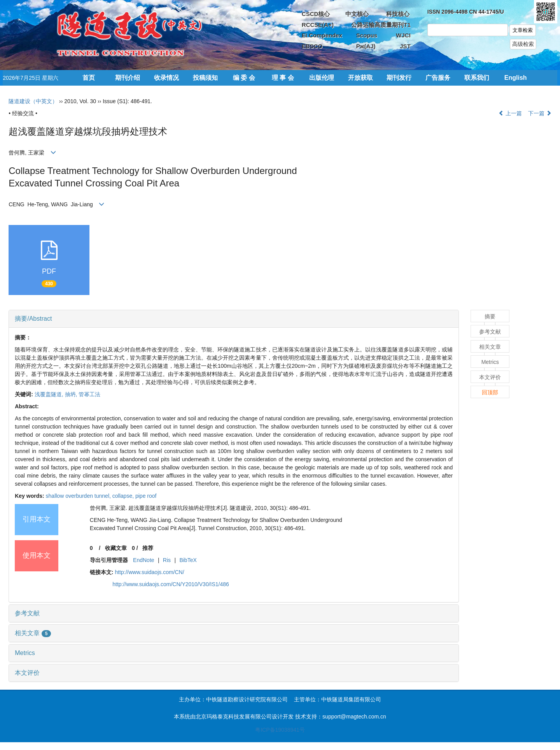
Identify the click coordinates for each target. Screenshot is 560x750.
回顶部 (490, 392)
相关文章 (33, 633)
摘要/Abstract (33, 319)
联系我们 (477, 78)
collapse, (124, 496)
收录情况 (166, 78)
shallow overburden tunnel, (79, 496)
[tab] (234, 319)
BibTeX (188, 560)
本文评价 (27, 673)
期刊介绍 (128, 78)
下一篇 (540, 113)
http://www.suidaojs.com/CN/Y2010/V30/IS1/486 (171, 584)
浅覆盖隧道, (50, 394)
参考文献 (27, 613)
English (516, 78)
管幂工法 (89, 394)
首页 (89, 78)
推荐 (148, 548)
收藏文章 (116, 548)
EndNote (143, 560)
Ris (167, 560)
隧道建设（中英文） (33, 101)
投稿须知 (205, 78)
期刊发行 (399, 78)
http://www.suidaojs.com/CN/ (149, 572)
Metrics (25, 653)
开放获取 (360, 78)
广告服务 (438, 78)
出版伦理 (322, 78)
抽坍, (72, 394)
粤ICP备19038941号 (280, 730)
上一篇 (510, 113)
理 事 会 (283, 78)
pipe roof (146, 496)
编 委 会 (244, 78)
